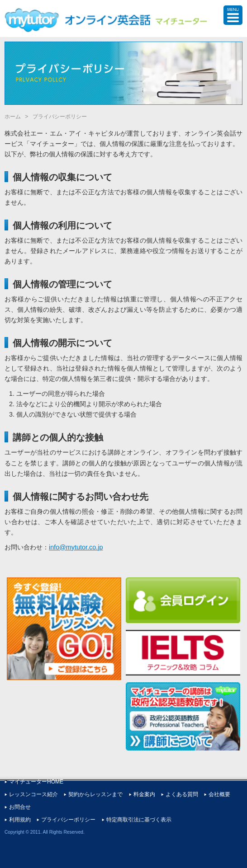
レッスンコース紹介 (33, 794)
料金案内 (144, 794)
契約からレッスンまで (95, 794)
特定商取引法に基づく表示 (139, 820)
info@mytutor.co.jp (76, 547)
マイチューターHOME (36, 782)
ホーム (13, 117)
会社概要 (219, 794)
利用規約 (20, 820)
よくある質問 (182, 794)
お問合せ (20, 807)
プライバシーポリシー (68, 820)
